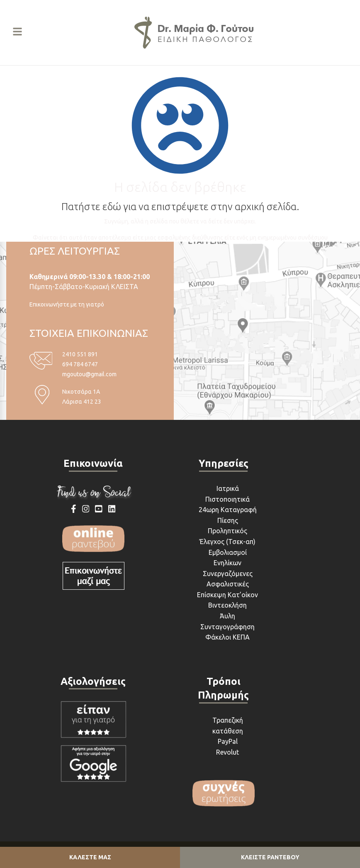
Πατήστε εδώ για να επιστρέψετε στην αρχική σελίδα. (180, 207)
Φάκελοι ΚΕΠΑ (227, 637)
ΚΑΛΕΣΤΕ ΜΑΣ (90, 857)
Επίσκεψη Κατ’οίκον (227, 595)
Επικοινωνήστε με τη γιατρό (67, 304)
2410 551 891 (80, 354)
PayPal (228, 741)
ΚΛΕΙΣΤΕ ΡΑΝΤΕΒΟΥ (270, 857)
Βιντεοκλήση (227, 605)
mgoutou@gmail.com (89, 374)
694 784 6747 (80, 364)
